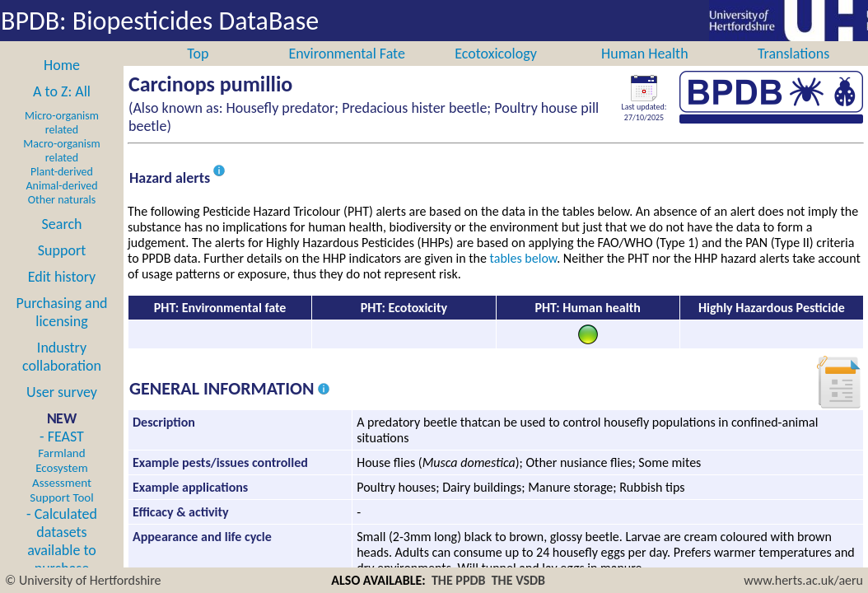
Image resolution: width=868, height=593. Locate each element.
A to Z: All (62, 110)
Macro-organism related (61, 169)
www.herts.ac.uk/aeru (803, 580)
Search (62, 242)
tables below (524, 276)
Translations (793, 72)
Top (198, 72)
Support (62, 268)
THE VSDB (518, 580)
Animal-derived (62, 204)
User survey (62, 410)
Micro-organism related (62, 141)
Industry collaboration (62, 375)
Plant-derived (62, 190)
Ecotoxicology (496, 72)
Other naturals (62, 218)
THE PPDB (459, 580)
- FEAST (61, 484)
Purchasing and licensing (61, 330)
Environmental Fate (346, 72)
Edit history (62, 295)
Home (62, 83)
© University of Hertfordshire (83, 580)
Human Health (645, 72)
